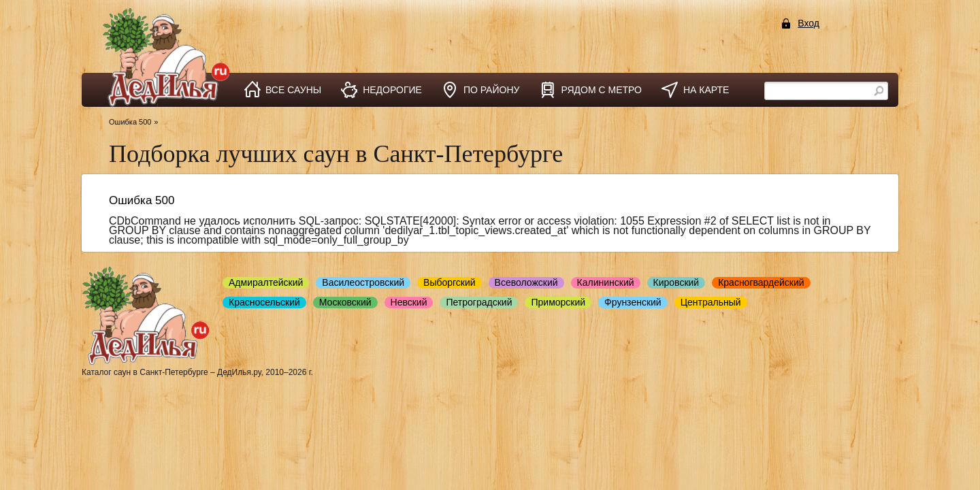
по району (492, 90)
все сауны (293, 90)
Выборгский (450, 282)
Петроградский (479, 302)
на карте (706, 90)
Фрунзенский (633, 302)
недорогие (392, 90)
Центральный (711, 302)
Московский (345, 302)
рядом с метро (601, 90)
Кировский (676, 282)
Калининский (606, 282)
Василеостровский (363, 282)
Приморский (558, 302)
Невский (409, 302)
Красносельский (264, 302)
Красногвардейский (761, 282)
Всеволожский (526, 282)
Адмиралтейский (266, 282)
